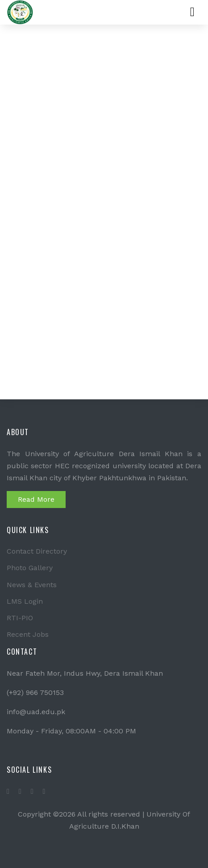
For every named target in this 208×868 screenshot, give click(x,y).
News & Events (32, 585)
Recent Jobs (28, 634)
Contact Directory (37, 551)
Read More (36, 499)
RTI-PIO (20, 618)
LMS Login (25, 601)
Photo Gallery (30, 568)
